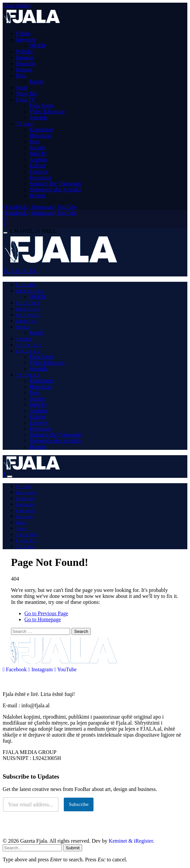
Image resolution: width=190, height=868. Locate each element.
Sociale (37, 148)
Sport (22, 88)
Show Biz (27, 94)
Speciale (38, 118)
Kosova (24, 70)
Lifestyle (39, 172)
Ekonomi (26, 64)
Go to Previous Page (46, 613)
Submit (73, 848)
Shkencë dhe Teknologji (55, 184)
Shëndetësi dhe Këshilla (55, 190)
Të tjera (24, 124)
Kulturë (38, 166)
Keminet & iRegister (131, 841)
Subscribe (79, 804)
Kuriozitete (41, 130)
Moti (35, 142)
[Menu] (5, 233)
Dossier (38, 196)
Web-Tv (38, 154)
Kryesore (26, 40)
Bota (21, 76)
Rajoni (37, 82)
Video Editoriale (47, 112)
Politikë (24, 52)
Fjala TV (26, 100)
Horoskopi (41, 136)
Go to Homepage (43, 619)
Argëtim (38, 160)
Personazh (40, 178)
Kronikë (25, 58)
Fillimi (23, 34)
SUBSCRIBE (20, 271)
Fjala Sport (41, 106)
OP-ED (37, 46)
